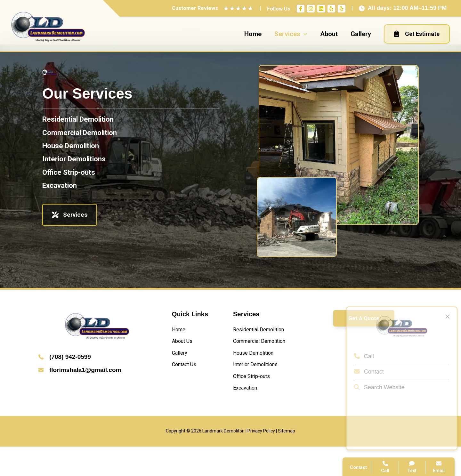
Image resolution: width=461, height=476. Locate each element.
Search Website (376, 387)
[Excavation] (60, 186)
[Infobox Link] (97, 357)
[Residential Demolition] (78, 119)
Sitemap (287, 461)
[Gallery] (181, 357)
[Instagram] (311, 9)
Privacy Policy (261, 461)
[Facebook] (301, 9)
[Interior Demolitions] (74, 159)
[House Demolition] (71, 146)
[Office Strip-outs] (69, 172)
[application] (304, 34)
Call (361, 356)
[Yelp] (331, 9)
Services (70, 215)
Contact (366, 372)
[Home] (180, 331)
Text (412, 467)
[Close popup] (444, 317)
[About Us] (184, 344)
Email (439, 467)
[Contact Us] (187, 370)
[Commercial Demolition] (80, 133)
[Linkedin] (321, 9)
